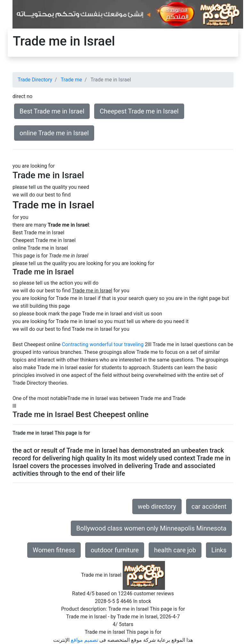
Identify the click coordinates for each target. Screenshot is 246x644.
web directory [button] (157, 506)
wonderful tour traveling (117, 344)
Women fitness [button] (54, 550)
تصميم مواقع (84, 640)
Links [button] (219, 550)
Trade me (71, 80)
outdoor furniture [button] (115, 550)
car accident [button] (209, 506)
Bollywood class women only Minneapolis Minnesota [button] (151, 528)
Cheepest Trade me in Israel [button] (139, 111)
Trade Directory (35, 80)
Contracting (75, 344)
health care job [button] (175, 550)
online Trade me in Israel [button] (54, 133)
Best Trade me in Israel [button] (52, 111)
